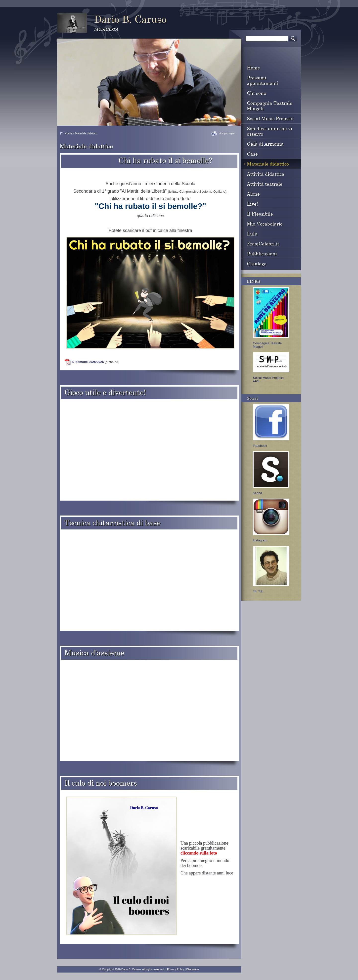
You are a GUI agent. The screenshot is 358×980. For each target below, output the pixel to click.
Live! (252, 204)
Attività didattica (266, 174)
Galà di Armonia (265, 144)
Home (68, 133)
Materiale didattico (268, 164)
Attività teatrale (265, 184)
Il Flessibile (260, 214)
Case (252, 154)
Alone (253, 194)
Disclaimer (193, 969)
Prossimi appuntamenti (263, 80)
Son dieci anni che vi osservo (269, 131)
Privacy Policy (176, 969)
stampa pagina (227, 133)
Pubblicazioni (262, 254)
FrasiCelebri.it (263, 244)
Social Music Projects (270, 118)
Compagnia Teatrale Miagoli (270, 106)
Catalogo (257, 263)
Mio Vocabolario (265, 224)
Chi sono (257, 93)
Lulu (252, 234)
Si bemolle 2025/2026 (88, 362)
